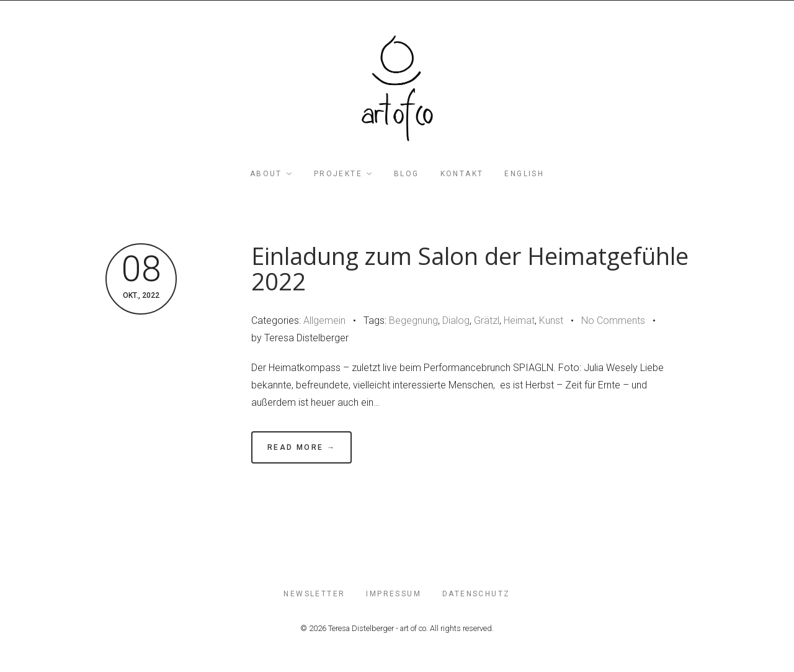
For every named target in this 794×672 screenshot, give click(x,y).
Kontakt (462, 174)
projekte (338, 174)
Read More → (301, 447)
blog (407, 174)
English (524, 174)
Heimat (519, 320)
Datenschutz (476, 594)
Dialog (456, 320)
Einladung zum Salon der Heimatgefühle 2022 (470, 269)
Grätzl (487, 320)
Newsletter (314, 594)
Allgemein (324, 320)
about (266, 174)
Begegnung (413, 320)
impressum (394, 594)
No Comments (613, 320)
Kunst (551, 320)
